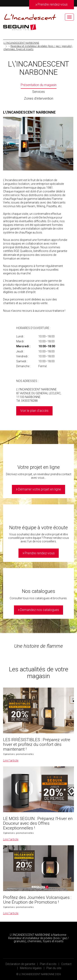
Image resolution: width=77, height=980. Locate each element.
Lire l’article (11, 760)
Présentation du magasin (39, 85)
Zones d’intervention (39, 98)
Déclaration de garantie (20, 964)
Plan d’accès (48, 964)
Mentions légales (31, 968)
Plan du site (54, 968)
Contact (66, 964)
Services (38, 92)
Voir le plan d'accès (34, 411)
